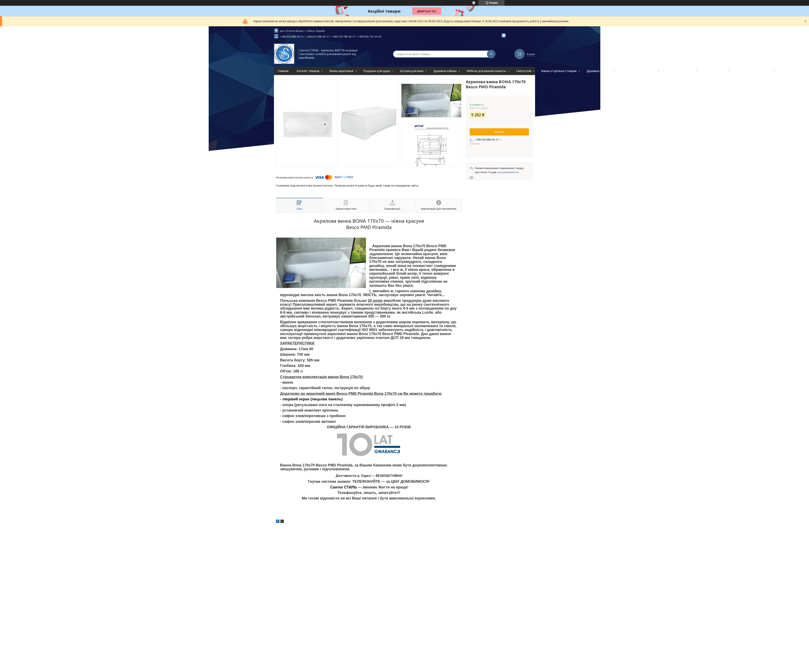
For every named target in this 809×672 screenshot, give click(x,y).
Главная (283, 71)
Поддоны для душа (377, 71)
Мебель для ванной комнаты (486, 71)
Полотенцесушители (677, 71)
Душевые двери (598, 71)
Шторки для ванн (412, 71)
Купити (499, 132)
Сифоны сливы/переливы (751, 71)
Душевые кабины (445, 71)
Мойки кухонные (712, 71)
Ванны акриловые (341, 71)
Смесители (524, 71)
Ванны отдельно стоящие (559, 71)
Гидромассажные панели (636, 71)
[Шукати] (491, 54)
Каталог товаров (308, 71)
